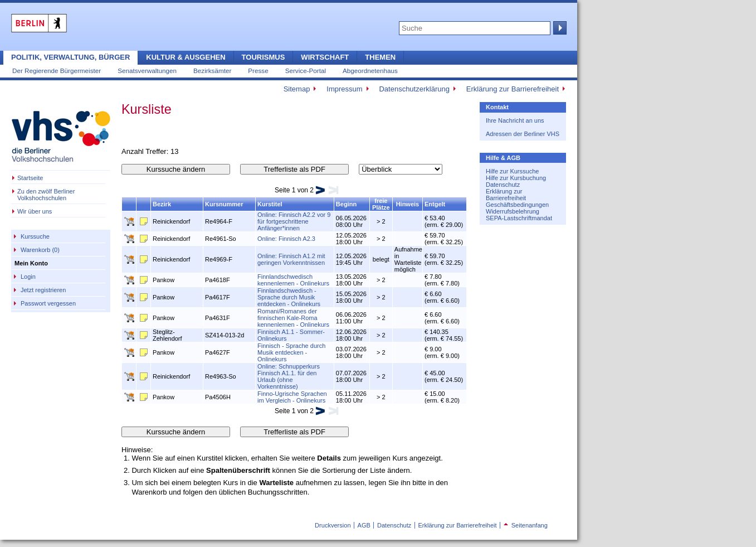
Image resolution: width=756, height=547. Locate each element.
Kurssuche (35, 236)
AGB (364, 525)
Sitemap (297, 89)
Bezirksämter (212, 71)
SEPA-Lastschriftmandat (519, 218)
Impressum (344, 89)
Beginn (346, 204)
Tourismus (264, 57)
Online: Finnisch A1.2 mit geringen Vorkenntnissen (291, 259)
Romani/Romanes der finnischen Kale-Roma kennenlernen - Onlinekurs (293, 318)
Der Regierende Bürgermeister (57, 71)
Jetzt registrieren (43, 290)
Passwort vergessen (48, 303)
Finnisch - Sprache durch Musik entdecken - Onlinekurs (291, 352)
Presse (258, 71)
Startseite (30, 178)
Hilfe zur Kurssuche (512, 171)
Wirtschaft (325, 57)
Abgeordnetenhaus (370, 71)
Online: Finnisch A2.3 (286, 239)
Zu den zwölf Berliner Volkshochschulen (46, 195)
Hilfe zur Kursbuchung (516, 178)
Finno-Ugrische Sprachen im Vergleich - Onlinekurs (292, 397)
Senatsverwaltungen (147, 71)
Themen (380, 57)
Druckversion (333, 525)
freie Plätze (381, 204)
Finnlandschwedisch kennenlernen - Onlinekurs (293, 280)
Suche (559, 28)
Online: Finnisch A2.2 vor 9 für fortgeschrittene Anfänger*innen (294, 221)
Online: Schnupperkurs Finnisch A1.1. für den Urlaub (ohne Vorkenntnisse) (289, 376)
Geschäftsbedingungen (517, 205)
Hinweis (408, 204)
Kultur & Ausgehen (186, 57)
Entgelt (435, 204)
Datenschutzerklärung (414, 89)
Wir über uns (35, 211)
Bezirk (162, 204)
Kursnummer (224, 204)
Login (28, 277)
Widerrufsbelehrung (513, 211)
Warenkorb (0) (40, 250)
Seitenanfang (526, 525)
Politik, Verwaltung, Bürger (70, 57)
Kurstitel (270, 204)
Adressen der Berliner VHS (523, 134)
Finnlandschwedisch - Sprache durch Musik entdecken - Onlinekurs (289, 297)
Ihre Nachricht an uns (515, 120)
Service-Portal (306, 71)
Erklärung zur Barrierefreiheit (513, 89)
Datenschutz (503, 185)
